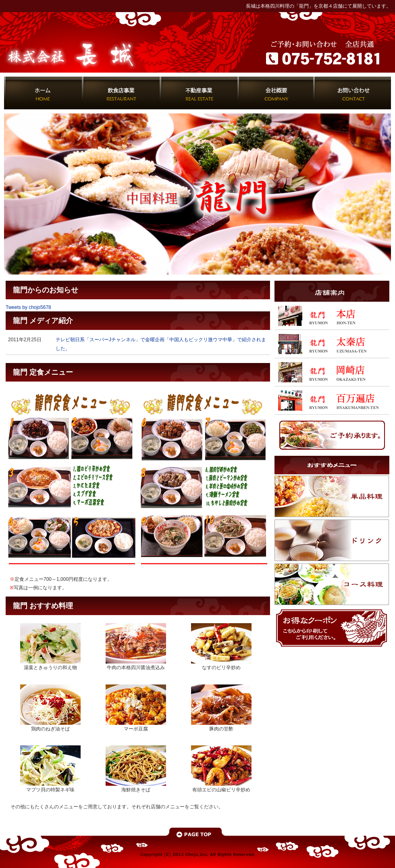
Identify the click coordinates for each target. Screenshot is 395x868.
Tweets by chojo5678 (28, 307)
